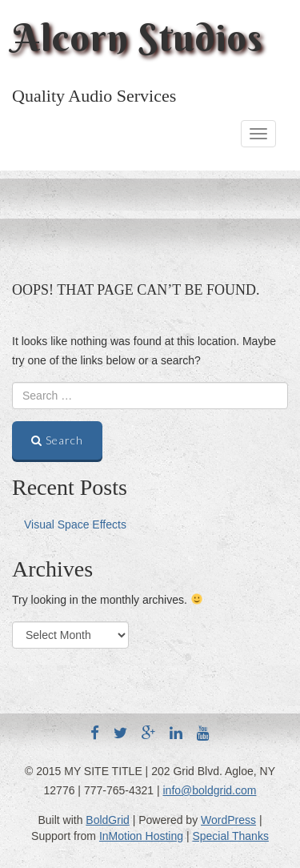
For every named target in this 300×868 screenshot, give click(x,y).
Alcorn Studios (138, 38)
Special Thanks (230, 836)
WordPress (228, 820)
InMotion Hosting (141, 836)
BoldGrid (107, 820)
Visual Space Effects (75, 524)
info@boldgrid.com (210, 790)
